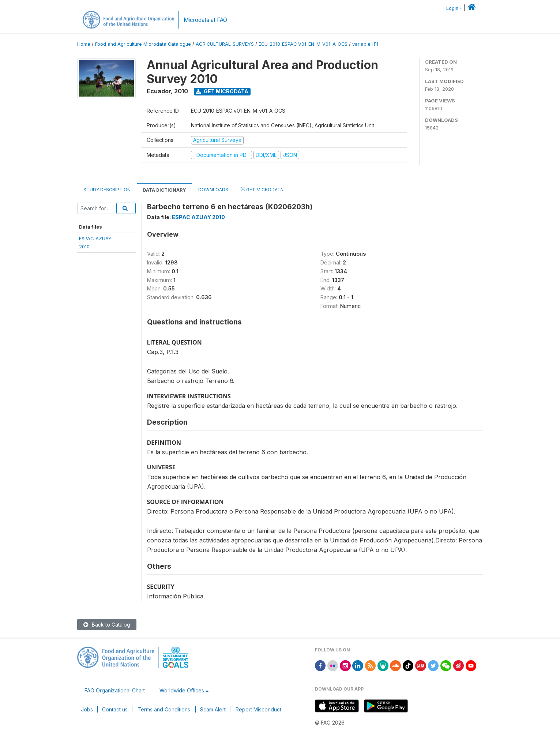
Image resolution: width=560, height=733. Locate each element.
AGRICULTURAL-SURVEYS (225, 44)
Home (84, 44)
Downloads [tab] (213, 190)
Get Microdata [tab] (262, 189)
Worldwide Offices (182, 690)
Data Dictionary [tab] (164, 190)
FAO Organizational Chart (115, 690)
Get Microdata (222, 91)
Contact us (115, 709)
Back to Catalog (107, 625)
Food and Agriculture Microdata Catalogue (143, 44)
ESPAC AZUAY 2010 (198, 217)
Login (452, 8)
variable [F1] (366, 44)
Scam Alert (213, 709)
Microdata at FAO (205, 20)
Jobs (87, 709)
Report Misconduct (258, 709)
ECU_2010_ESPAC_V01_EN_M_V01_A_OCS (303, 44)
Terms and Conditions (164, 709)
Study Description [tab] (107, 190)
